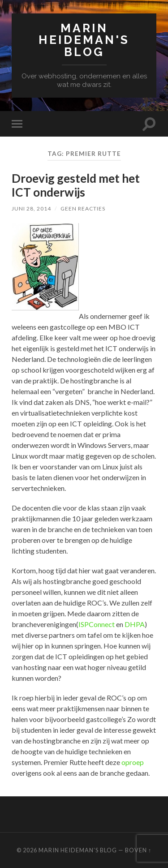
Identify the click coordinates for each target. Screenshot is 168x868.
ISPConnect (97, 624)
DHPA (135, 624)
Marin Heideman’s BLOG (78, 850)
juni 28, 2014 (31, 208)
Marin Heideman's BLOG (84, 40)
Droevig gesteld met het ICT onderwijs (76, 185)
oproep (133, 762)
